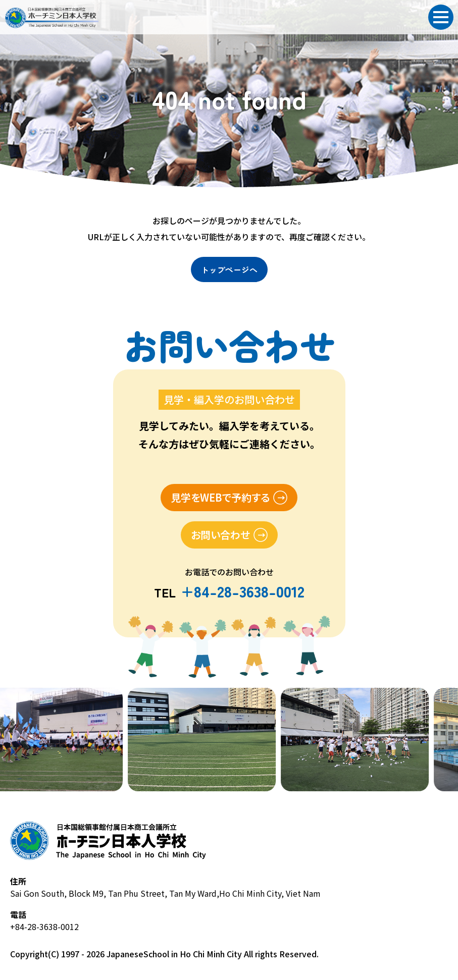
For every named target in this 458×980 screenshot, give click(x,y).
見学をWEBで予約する (220, 497)
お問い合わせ (220, 535)
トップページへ (229, 269)
